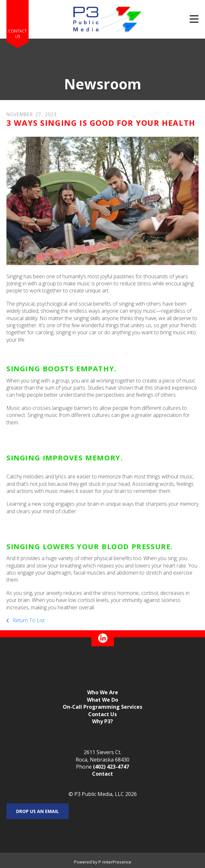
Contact (102, 774)
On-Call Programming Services (102, 707)
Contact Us (18, 34)
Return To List (28, 620)
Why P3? (102, 721)
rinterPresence (117, 862)
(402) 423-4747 (111, 767)
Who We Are (103, 692)
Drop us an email (37, 811)
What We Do (102, 700)
